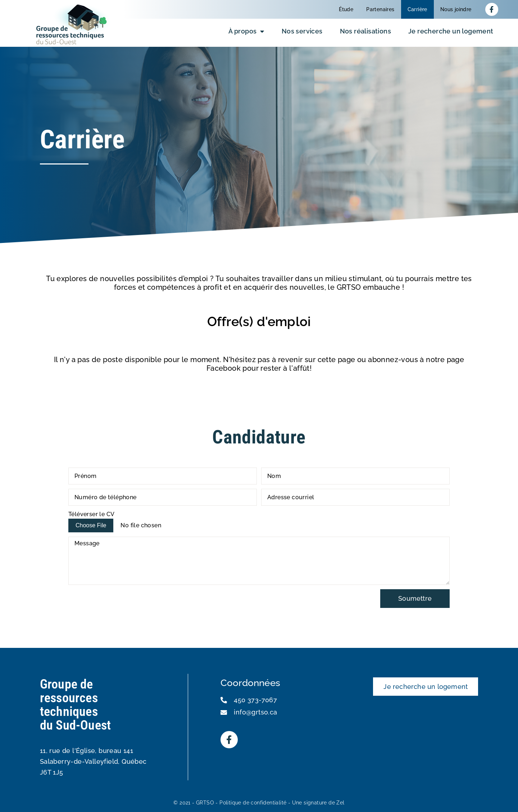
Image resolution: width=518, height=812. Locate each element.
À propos (246, 31)
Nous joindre (456, 9)
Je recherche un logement (451, 31)
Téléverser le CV (91, 514)
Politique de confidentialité (253, 803)
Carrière (417, 9)
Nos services (302, 31)
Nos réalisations (365, 31)
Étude (346, 9)
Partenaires (380, 9)
